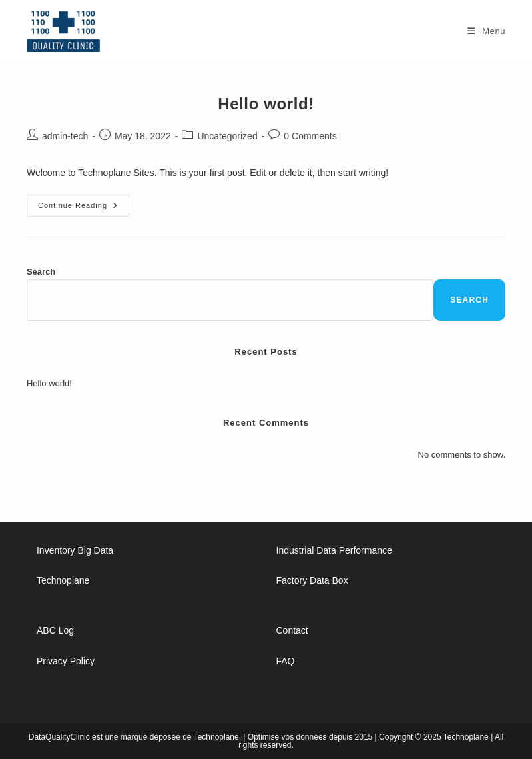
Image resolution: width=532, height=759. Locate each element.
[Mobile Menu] (486, 31)
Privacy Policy (66, 661)
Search (41, 272)
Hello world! (266, 104)
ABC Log (55, 630)
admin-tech (65, 136)
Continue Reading (84, 209)
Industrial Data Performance (334, 550)
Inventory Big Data (75, 550)
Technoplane (63, 580)
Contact (292, 630)
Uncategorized (227, 136)
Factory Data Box (312, 580)
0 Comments (310, 136)
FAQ (286, 661)
